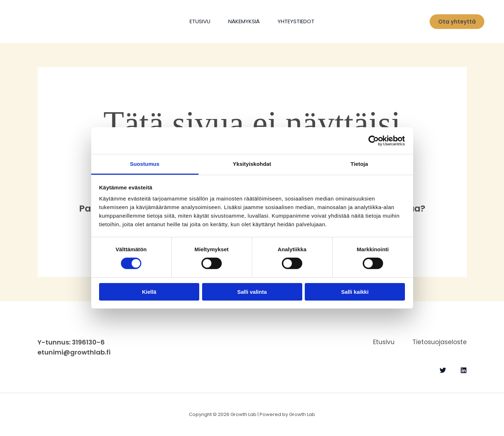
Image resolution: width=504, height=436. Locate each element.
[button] (457, 22)
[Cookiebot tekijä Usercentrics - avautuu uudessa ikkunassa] (374, 140)
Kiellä (149, 292)
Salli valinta (252, 292)
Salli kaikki (355, 292)
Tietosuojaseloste (440, 342)
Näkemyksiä (244, 21)
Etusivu (200, 21)
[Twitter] (443, 370)
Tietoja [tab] (359, 164)
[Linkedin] (464, 370)
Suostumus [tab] (145, 164)
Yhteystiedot (296, 21)
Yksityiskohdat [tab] (252, 164)
